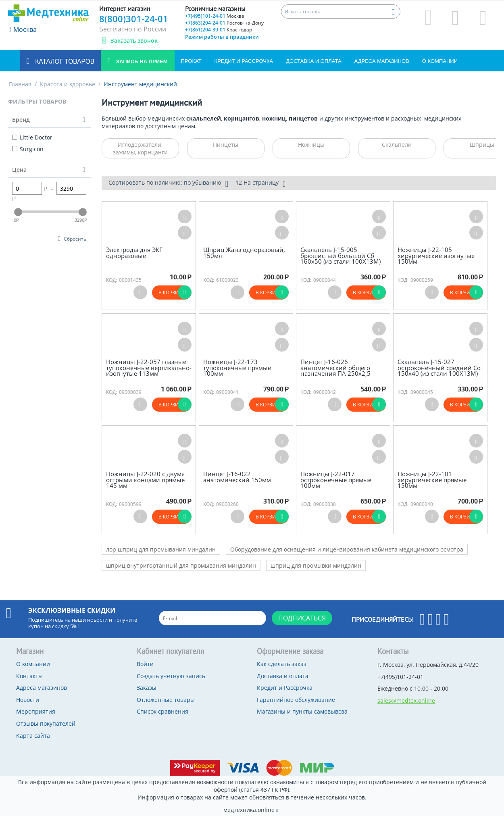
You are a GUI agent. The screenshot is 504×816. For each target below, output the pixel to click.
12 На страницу (260, 183)
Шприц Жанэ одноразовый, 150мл (244, 253)
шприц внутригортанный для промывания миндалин (181, 565)
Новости (28, 700)
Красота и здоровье (68, 84)
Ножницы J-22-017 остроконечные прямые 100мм (336, 480)
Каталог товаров (64, 61)
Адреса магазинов (382, 61)
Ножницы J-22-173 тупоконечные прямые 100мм (237, 368)
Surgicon (28, 149)
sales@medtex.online (406, 700)
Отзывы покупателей (46, 723)
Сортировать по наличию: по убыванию (168, 183)
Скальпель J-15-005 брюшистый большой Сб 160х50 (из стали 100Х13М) (341, 256)
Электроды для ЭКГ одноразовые (134, 253)
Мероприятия (36, 711)
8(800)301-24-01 (134, 19)
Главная (20, 84)
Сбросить (75, 239)
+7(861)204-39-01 (219, 30)
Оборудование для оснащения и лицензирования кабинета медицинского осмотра (347, 549)
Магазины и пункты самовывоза (302, 711)
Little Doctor (32, 137)
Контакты (29, 676)
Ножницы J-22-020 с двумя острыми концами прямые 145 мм (145, 480)
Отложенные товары (166, 700)
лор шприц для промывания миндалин (161, 549)
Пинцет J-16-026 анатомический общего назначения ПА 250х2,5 (335, 368)
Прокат (191, 61)
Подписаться (302, 618)
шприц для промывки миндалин (316, 565)
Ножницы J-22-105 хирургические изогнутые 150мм (436, 256)
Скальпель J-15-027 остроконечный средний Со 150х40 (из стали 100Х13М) (439, 368)
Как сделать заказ (282, 664)
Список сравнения (162, 711)
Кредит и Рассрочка (244, 61)
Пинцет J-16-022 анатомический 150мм (237, 477)
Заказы (147, 688)
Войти (145, 664)
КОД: (111, 280)
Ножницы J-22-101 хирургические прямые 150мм (432, 480)
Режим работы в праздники (222, 37)
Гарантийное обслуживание (296, 700)
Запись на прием (141, 61)
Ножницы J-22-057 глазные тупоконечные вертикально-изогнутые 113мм (149, 368)
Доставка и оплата (313, 61)
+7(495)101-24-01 (215, 16)
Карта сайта (33, 736)
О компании (440, 61)
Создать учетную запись (171, 676)
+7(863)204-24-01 (224, 23)
